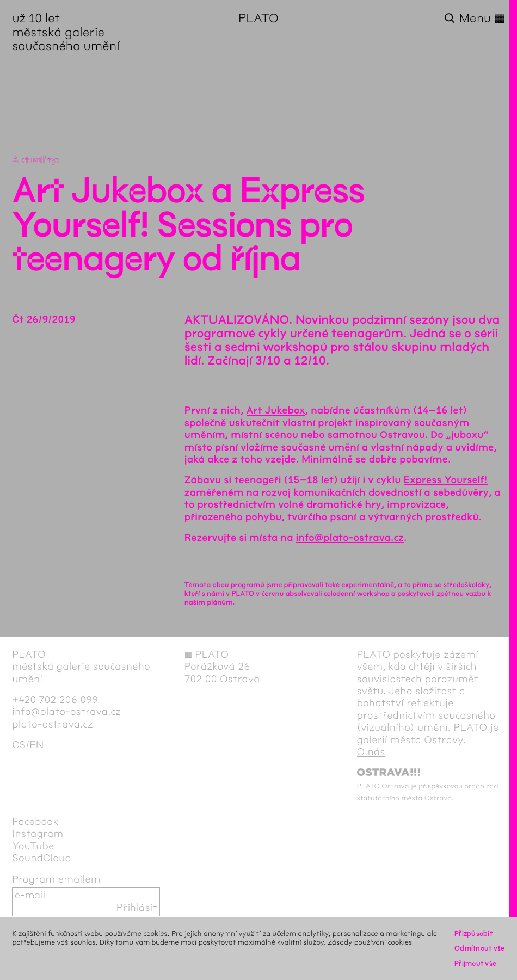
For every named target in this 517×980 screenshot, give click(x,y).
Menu (482, 19)
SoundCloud (42, 858)
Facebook (35, 822)
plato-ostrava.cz (53, 725)
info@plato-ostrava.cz (350, 538)
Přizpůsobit (473, 934)
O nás (371, 752)
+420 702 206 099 (55, 700)
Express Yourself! (446, 480)
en (36, 745)
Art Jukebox (276, 410)
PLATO (258, 19)
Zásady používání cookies (370, 942)
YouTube (33, 846)
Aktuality (34, 160)
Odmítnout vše (480, 948)
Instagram (38, 834)
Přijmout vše (475, 964)
